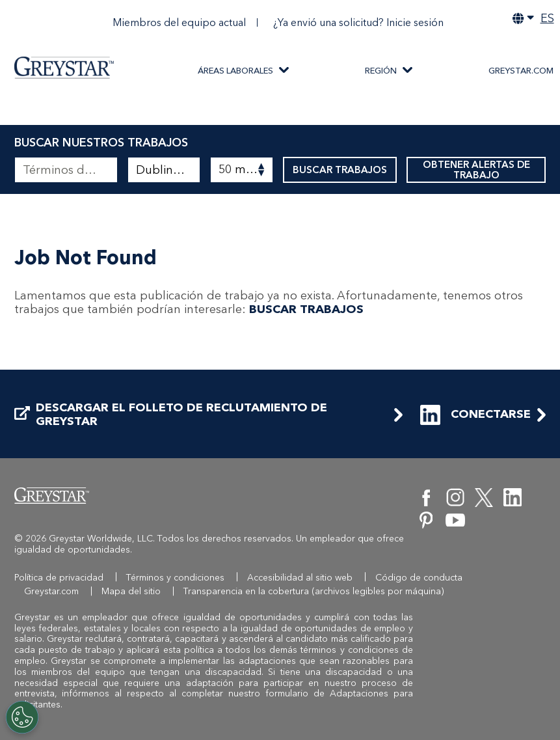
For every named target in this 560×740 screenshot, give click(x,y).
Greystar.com (51, 591)
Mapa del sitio (131, 591)
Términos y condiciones (175, 578)
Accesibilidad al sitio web (300, 578)
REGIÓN (381, 71)
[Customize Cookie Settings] (22, 717)
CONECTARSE (475, 415)
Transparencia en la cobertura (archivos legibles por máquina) (314, 591)
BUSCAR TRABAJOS (340, 170)
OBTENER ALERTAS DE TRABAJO (476, 170)
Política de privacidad (59, 578)
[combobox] (164, 170)
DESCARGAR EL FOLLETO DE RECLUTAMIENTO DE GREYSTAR (171, 415)
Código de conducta (419, 578)
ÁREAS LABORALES (235, 71)
